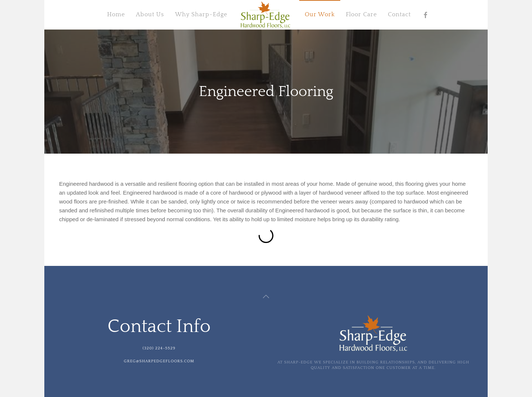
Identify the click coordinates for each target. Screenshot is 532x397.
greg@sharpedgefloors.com (159, 361)
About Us (150, 14)
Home (116, 14)
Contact (399, 14)
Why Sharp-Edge (201, 14)
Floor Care (361, 14)
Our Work (320, 14)
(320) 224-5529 (159, 348)
